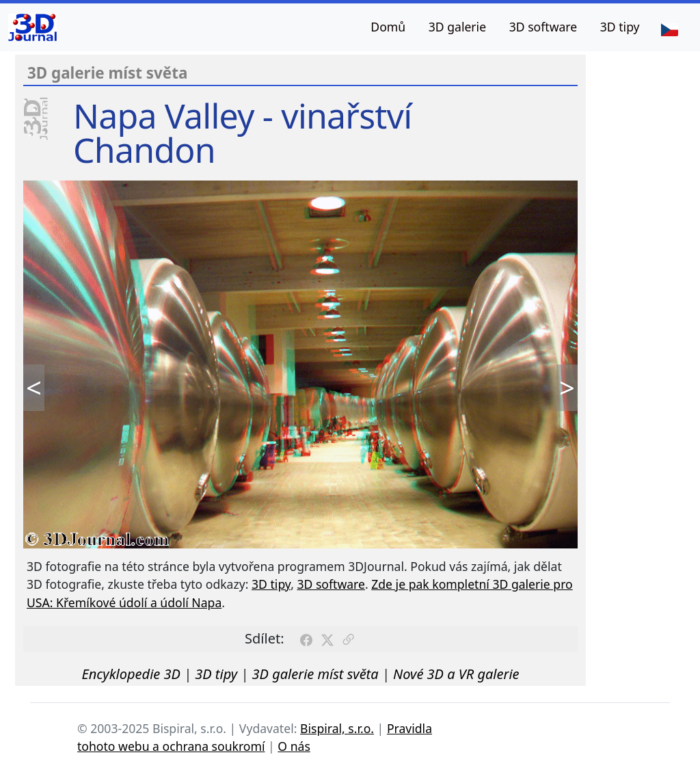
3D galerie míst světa (315, 674)
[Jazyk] (669, 29)
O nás (294, 746)
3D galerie (457, 27)
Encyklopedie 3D (131, 674)
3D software (543, 27)
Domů (388, 27)
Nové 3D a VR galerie (456, 674)
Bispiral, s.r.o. (337, 728)
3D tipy (620, 27)
